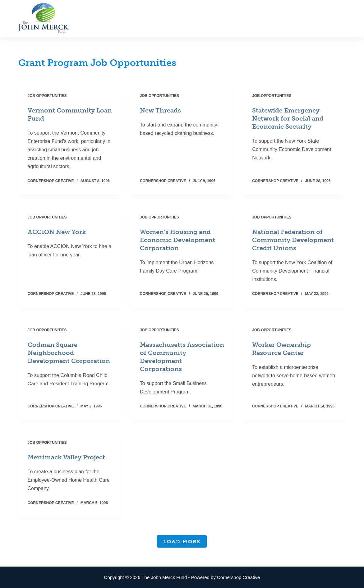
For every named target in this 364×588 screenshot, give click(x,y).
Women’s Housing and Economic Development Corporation (177, 240)
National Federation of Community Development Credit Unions (293, 240)
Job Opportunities (47, 96)
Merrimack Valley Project (66, 457)
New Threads (160, 110)
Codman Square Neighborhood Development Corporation (69, 353)
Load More (182, 542)
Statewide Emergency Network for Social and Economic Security (288, 118)
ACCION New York (57, 232)
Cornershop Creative (238, 577)
